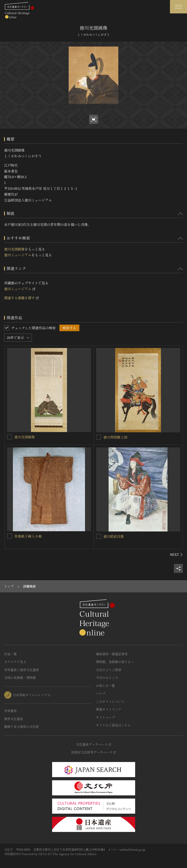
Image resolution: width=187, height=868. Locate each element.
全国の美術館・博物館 (20, 678)
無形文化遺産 (14, 719)
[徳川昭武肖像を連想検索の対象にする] (99, 536)
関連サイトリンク (109, 709)
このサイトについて (110, 701)
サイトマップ (105, 717)
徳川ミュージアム (18, 255)
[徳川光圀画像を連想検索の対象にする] (9, 437)
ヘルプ (101, 693)
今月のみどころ (107, 678)
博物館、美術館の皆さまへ (115, 662)
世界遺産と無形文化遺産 (22, 670)
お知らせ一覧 (105, 686)
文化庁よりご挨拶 (109, 670)
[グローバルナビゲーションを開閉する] (178, 7)
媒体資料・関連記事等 (112, 654)
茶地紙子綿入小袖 (28, 536)
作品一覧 (10, 654)
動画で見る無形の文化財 (22, 727)
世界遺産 (10, 711)
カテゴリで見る (15, 662)
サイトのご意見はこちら (113, 725)
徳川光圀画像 (14, 249)
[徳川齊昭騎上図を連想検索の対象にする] (99, 437)
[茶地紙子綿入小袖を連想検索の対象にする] (9, 536)
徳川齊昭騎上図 (115, 437)
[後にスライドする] (176, 555)
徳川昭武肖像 (114, 536)
